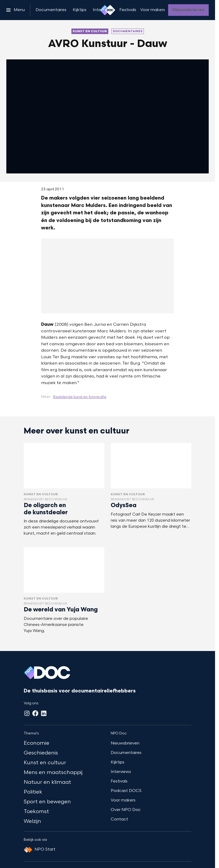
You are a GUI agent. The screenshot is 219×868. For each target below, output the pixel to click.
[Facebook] (35, 713)
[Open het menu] (16, 10)
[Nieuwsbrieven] (188, 10)
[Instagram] (27, 713)
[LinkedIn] (44, 713)
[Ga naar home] (108, 10)
